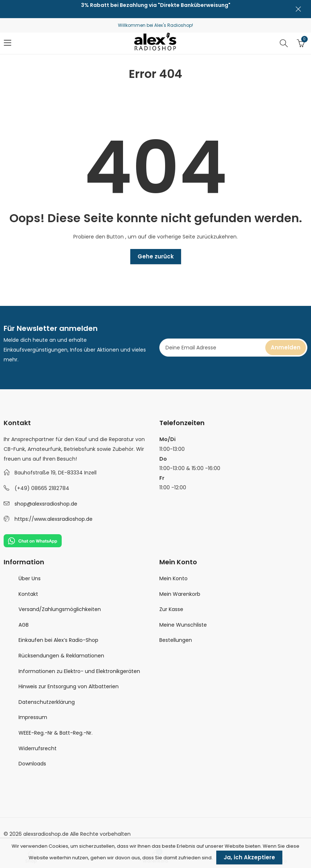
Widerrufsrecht (38, 748)
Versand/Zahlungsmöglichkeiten (60, 609)
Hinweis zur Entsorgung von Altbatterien (69, 686)
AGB (24, 625)
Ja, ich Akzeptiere (249, 857)
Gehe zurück (156, 256)
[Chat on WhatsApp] (33, 540)
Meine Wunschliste (183, 625)
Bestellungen (176, 640)
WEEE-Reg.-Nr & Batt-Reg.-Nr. (56, 733)
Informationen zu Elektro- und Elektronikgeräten (79, 671)
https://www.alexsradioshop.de (54, 519)
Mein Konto (173, 578)
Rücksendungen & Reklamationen (61, 656)
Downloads (32, 764)
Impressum (33, 717)
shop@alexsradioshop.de (46, 504)
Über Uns (30, 578)
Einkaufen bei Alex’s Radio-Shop (58, 640)
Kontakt (28, 594)
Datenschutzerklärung (47, 702)
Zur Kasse (171, 609)
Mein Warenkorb (180, 594)
